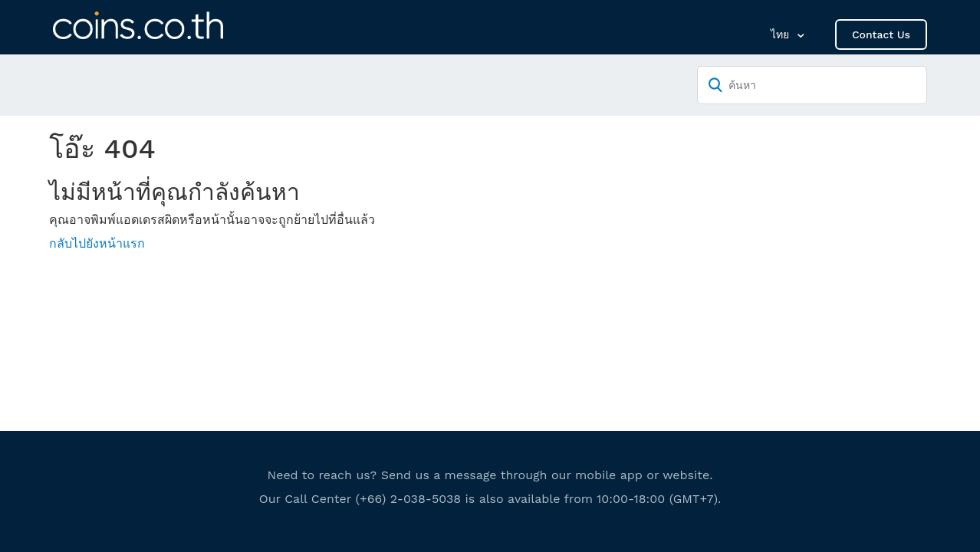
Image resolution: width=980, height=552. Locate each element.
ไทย (782, 34)
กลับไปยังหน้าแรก (97, 243)
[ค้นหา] (812, 85)
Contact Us (881, 34)
